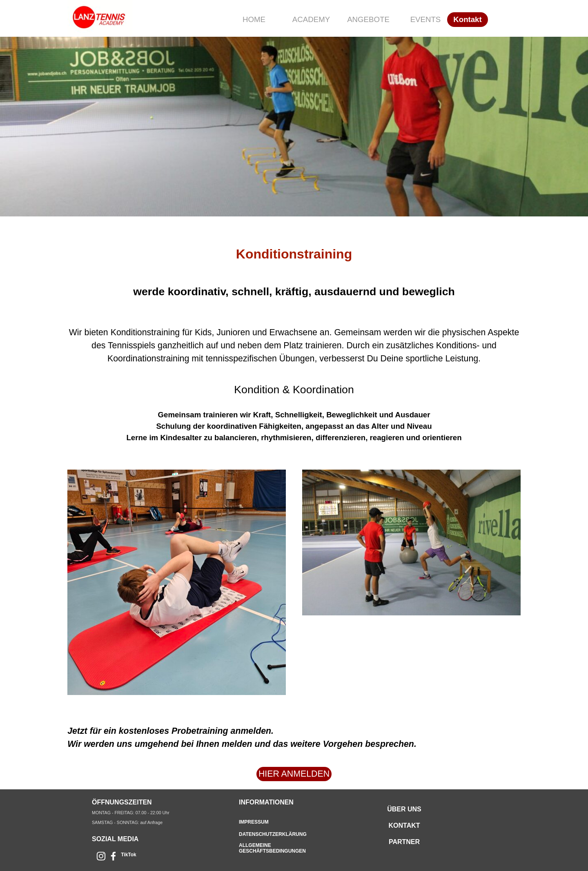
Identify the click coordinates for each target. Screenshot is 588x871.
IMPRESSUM (254, 822)
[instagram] (101, 856)
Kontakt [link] (467, 19)
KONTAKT (404, 825)
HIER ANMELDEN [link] (294, 774)
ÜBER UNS (404, 809)
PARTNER (404, 842)
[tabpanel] (294, 339)
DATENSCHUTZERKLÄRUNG (273, 834)
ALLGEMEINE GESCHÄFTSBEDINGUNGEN (272, 848)
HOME (254, 19)
